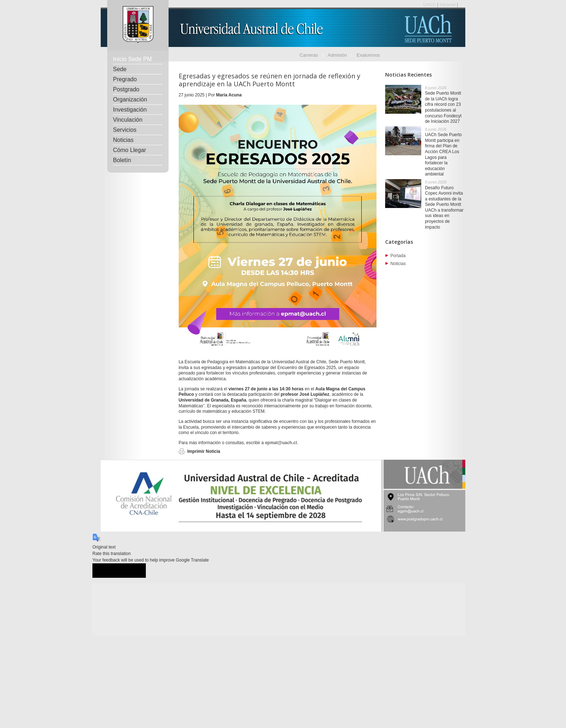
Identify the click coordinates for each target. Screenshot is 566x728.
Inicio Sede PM (132, 59)
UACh (430, 5)
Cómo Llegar (130, 150)
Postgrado (126, 89)
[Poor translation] (132, 571)
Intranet (448, 5)
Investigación (130, 110)
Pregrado (125, 79)
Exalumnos (368, 55)
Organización (130, 99)
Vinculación (128, 120)
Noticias (123, 140)
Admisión (337, 55)
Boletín (122, 160)
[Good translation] (106, 571)
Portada (398, 256)
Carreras (309, 55)
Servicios (125, 130)
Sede (120, 69)
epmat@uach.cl (281, 443)
